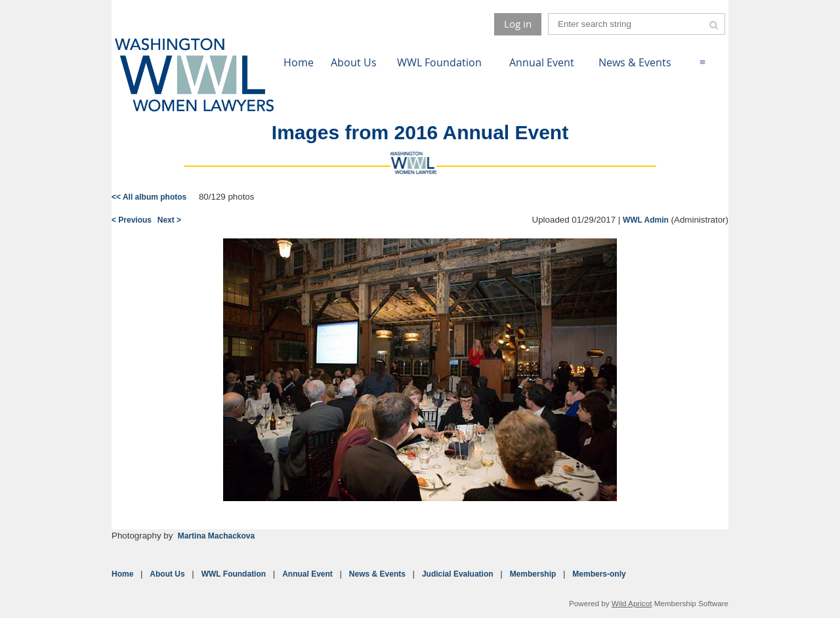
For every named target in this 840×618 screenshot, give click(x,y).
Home (122, 574)
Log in (518, 24)
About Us (167, 574)
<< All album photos (149, 197)
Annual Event (307, 574)
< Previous (132, 220)
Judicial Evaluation (458, 574)
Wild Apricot (632, 603)
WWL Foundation (234, 574)
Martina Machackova (216, 536)
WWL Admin (646, 220)
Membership (533, 574)
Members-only (599, 574)
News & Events (377, 574)
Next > (169, 220)
